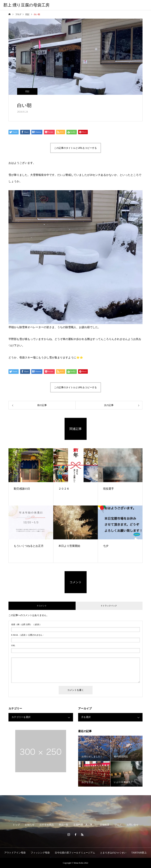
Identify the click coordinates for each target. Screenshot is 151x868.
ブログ (118, 825)
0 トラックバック (109, 606)
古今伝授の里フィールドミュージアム (75, 853)
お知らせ (30, 825)
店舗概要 (105, 825)
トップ (16, 825)
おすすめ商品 (47, 825)
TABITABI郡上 (139, 853)
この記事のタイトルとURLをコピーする (75, 148)
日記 (27, 91)
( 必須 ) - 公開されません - (27, 635)
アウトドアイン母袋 (15, 853)
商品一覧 (64, 825)
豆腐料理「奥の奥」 (84, 825)
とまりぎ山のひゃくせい (113, 853)
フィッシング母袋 (40, 853)
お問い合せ (133, 825)
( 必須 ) (26, 624)
